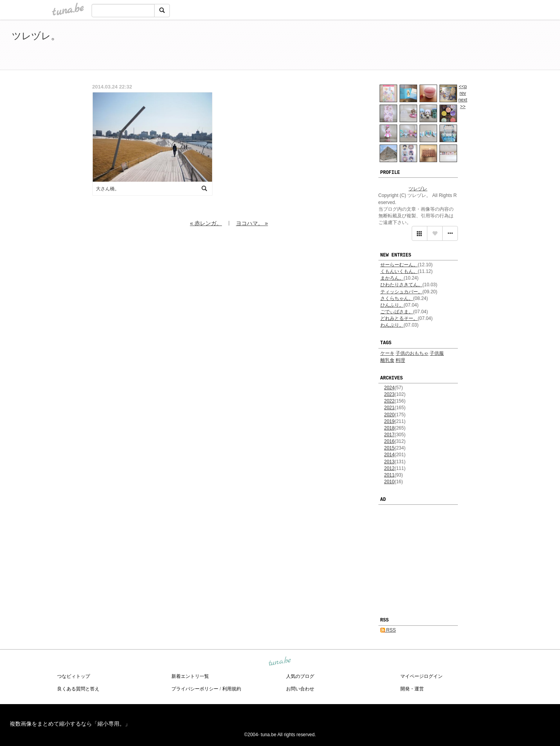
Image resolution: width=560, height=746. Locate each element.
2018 (390, 428)
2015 (390, 448)
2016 (390, 441)
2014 (390, 455)
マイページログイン (421, 676)
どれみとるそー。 (399, 318)
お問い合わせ (300, 689)
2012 (390, 468)
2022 (390, 401)
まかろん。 (392, 278)
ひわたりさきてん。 (402, 285)
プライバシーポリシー (195, 689)
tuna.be (280, 661)
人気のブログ (300, 676)
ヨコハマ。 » (252, 223)
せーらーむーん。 (399, 265)
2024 (390, 388)
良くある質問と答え (78, 689)
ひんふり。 (392, 305)
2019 (390, 421)
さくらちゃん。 (397, 298)
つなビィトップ (74, 676)
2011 (390, 475)
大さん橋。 (108, 189)
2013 (390, 462)
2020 (390, 415)
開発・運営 (412, 689)
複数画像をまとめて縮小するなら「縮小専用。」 (70, 724)
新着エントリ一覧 (190, 676)
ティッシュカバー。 (402, 292)
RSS (388, 630)
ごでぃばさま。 (397, 312)
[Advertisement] (458, 46)
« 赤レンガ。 (206, 223)
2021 (390, 408)
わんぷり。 (392, 325)
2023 (390, 394)
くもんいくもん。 (399, 271)
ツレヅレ (418, 189)
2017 (390, 435)
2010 (390, 482)
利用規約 (232, 689)
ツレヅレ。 (36, 36)
